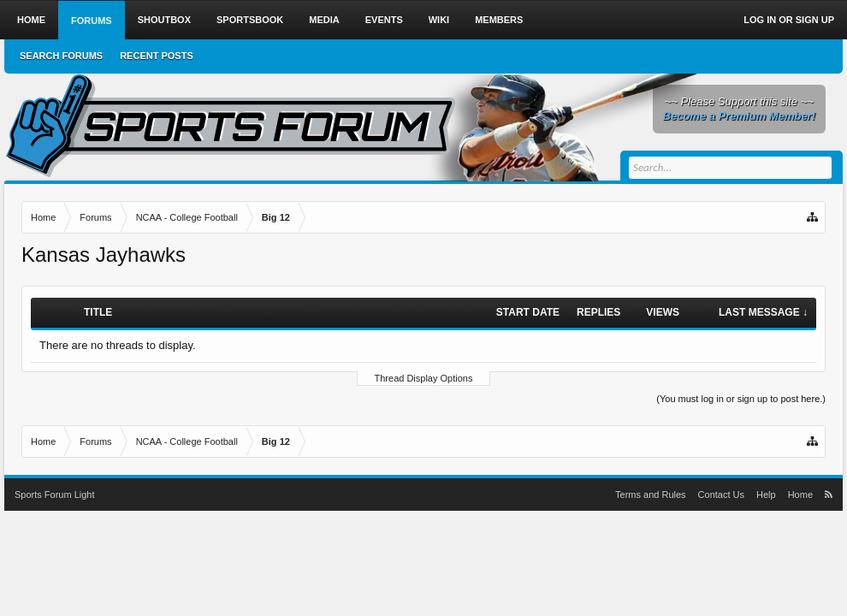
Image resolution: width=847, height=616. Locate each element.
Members (499, 20)
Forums (92, 21)
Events (384, 20)
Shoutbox (164, 20)
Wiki (439, 20)
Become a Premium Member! (739, 116)
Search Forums (61, 56)
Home (31, 20)
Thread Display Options (424, 378)
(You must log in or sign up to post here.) (741, 399)
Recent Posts (157, 56)
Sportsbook (250, 20)
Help (766, 495)
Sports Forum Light (55, 495)
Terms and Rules (651, 495)
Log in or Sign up (789, 20)
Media (324, 20)
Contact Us (721, 495)
